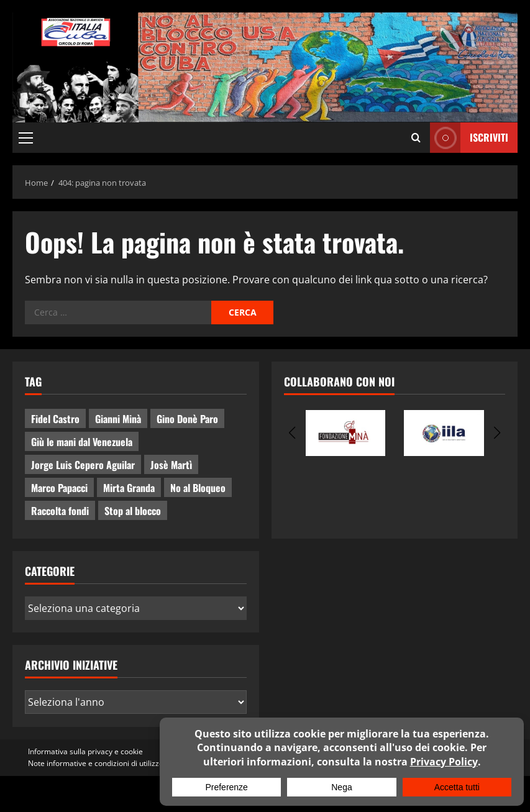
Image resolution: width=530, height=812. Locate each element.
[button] (26, 137)
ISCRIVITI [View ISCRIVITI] (469, 138)
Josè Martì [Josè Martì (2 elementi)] (171, 465)
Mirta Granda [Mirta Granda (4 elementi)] (129, 488)
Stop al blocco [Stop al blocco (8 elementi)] (133, 511)
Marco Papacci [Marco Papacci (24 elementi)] (59, 488)
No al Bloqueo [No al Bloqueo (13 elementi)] (198, 488)
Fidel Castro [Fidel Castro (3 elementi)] (55, 419)
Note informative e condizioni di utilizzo (96, 763)
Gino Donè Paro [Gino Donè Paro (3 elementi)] (187, 419)
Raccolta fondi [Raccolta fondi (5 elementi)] (60, 511)
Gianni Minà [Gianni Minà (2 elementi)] (118, 419)
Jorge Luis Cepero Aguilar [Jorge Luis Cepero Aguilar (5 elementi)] (83, 465)
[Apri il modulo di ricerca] (416, 137)
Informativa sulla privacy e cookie (85, 751)
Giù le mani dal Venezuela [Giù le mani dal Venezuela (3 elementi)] (82, 442)
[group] (346, 433)
